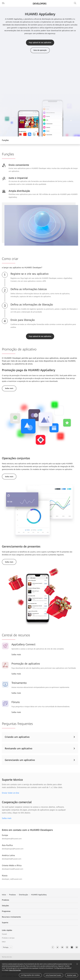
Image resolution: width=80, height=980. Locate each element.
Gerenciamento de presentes (21, 547)
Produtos (12, 895)
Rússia (5, 876)
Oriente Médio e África (12, 865)
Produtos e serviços (8, 938)
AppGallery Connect (23, 644)
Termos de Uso (7, 957)
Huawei (4, 934)
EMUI (4, 942)
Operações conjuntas (16, 458)
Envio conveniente (19, 165)
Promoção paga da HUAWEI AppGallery (29, 370)
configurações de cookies (30, 975)
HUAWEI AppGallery (39, 895)
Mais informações (15, 970)
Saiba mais (9, 388)
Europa (5, 835)
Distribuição (23, 895)
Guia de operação (40, 50)
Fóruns (16, 702)
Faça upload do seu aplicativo (40, 42)
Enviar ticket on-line (10, 793)
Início (4, 895)
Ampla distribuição (19, 191)
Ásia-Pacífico (7, 845)
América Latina (8, 855)
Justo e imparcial (18, 178)
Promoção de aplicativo (26, 664)
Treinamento (19, 683)
